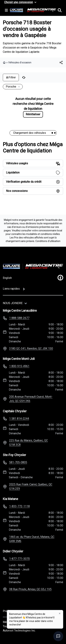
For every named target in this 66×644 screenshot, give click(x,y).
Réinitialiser (33, 114)
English (7, 278)
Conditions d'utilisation (48, 241)
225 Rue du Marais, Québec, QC (29, 443)
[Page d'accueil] (33, 266)
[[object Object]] (61, 62)
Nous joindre (13, 303)
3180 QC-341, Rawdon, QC (31, 348)
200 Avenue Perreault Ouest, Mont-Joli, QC (31, 399)
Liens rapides (11, 289)
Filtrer (11, 77)
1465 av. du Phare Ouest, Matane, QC (32, 539)
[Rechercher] (60, 10)
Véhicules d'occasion (20, 62)
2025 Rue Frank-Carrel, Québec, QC (31, 486)
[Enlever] (18, 87)
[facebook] (60, 278)
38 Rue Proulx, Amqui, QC (30, 589)
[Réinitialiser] (24, 77)
